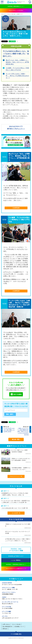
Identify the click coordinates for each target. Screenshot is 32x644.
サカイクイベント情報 (16, 589)
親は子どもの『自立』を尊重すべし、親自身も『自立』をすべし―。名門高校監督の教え (17, 62)
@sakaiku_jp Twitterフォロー (16, 556)
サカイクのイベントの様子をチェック (16, 569)
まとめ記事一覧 (16, 513)
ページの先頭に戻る (16, 634)
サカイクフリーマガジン (16, 593)
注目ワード (20, 14)
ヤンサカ (16, 617)
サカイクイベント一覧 (16, 476)
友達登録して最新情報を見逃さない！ (16, 564)
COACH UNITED (16, 584)
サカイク (3, 14)
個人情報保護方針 (7, 627)
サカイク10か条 (16, 624)
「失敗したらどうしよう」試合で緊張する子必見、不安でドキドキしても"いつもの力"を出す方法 (23, 432)
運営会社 (5, 629)
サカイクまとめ (11, 14)
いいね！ (16, 560)
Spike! (16, 598)
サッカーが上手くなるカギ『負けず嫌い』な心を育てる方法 (9, 430)
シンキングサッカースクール (16, 603)
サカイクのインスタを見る (16, 10)
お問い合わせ (6, 624)
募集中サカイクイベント (17, 446)
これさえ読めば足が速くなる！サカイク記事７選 (14, 508)
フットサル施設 (16, 612)
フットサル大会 (16, 608)
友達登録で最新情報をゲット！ (16, 6)
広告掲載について (19, 627)
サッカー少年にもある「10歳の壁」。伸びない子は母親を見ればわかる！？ (17, 76)
